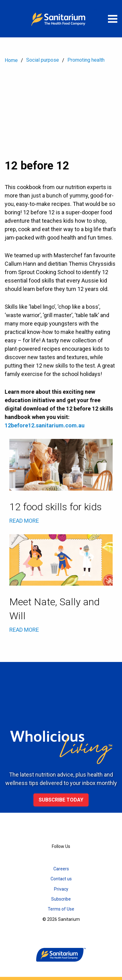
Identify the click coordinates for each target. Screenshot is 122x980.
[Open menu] (113, 19)
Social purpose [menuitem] (43, 60)
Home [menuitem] (11, 60)
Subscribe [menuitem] (61, 899)
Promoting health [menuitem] (86, 60)
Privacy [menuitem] (61, 889)
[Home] (61, 19)
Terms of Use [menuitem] (61, 909)
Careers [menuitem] (61, 869)
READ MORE (24, 521)
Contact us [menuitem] (61, 879)
